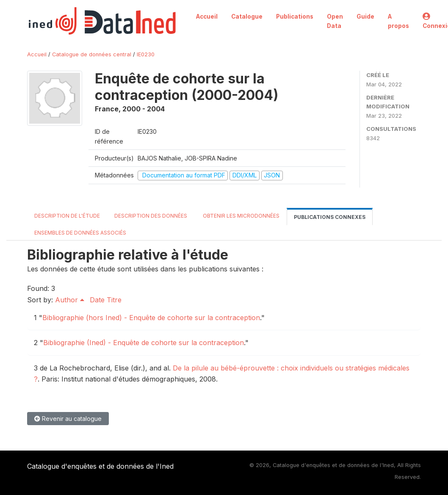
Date (97, 300)
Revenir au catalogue (68, 419)
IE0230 (146, 54)
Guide (365, 17)
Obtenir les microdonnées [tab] (241, 216)
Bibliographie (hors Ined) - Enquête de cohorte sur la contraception (151, 318)
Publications (295, 17)
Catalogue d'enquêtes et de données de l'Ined (100, 466)
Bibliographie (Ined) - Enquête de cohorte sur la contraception (144, 343)
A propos (398, 21)
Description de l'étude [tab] (67, 216)
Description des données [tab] (151, 216)
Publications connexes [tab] (330, 217)
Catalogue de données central (92, 54)
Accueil (207, 17)
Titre (114, 300)
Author (70, 300)
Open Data (335, 21)
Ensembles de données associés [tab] (80, 233)
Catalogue (247, 17)
